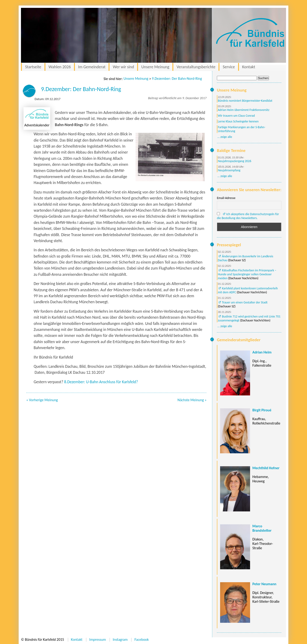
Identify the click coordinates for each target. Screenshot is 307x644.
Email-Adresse (226, 198)
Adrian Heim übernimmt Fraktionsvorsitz (244, 110)
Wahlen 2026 (60, 67)
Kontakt (249, 67)
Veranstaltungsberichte (196, 67)
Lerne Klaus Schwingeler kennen (238, 121)
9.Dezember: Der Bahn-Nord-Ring (177, 79)
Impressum (97, 640)
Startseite (33, 67)
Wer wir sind (123, 67)
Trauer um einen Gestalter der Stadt (245, 302)
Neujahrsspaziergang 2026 (235, 161)
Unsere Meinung (155, 67)
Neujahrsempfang (229, 170)
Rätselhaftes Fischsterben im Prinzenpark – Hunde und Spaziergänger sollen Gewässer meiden (247, 274)
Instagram (120, 640)
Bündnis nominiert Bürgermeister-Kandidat (245, 101)
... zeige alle (225, 137)
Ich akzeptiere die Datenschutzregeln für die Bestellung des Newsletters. (248, 216)
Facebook (142, 640)
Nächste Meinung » (192, 400)
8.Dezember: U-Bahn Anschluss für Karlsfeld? (101, 382)
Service (229, 67)
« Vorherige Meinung (42, 400)
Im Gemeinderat (92, 67)
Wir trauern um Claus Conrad (236, 116)
